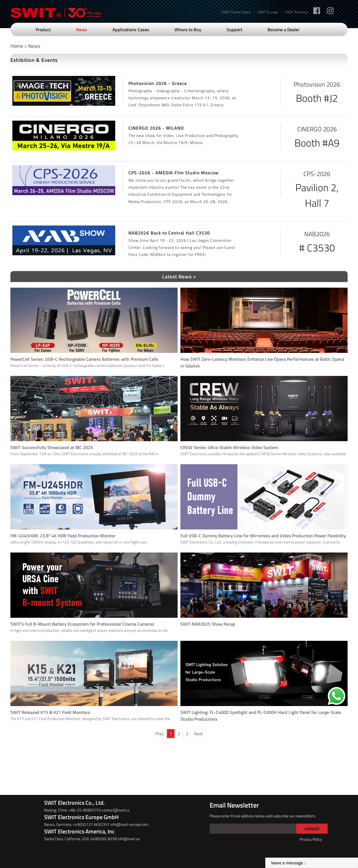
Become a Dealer (284, 30)
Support (234, 30)
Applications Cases (131, 30)
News (82, 30)
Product (43, 30)
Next (198, 734)
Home (17, 46)
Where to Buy (188, 30)
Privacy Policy (311, 839)
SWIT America (296, 12)
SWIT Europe (268, 12)
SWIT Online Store (236, 12)
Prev (160, 734)
